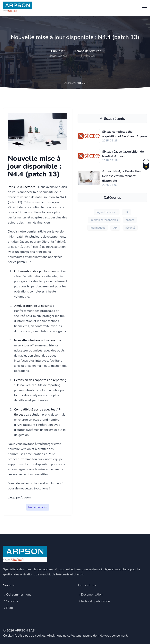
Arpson (70, 83)
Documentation (90, 595)
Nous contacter (38, 507)
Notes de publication (94, 601)
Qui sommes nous (17, 595)
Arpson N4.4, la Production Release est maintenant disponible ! (121, 176)
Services (11, 601)
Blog (8, 608)
